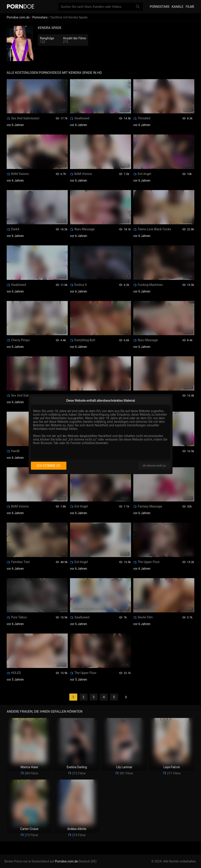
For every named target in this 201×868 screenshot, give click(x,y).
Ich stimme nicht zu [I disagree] (154, 466)
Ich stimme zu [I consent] (49, 466)
